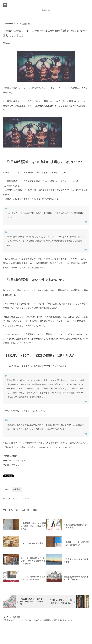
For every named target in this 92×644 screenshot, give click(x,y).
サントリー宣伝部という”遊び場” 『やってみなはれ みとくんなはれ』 (33, 562)
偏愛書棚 (26, 24)
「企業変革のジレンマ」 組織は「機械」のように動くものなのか (33, 527)
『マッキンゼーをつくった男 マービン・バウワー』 (33, 579)
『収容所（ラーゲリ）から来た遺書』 (76, 562)
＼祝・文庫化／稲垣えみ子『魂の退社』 (75, 527)
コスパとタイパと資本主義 (32, 545)
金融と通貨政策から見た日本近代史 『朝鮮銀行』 (76, 579)
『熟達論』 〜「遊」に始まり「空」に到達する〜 (76, 545)
